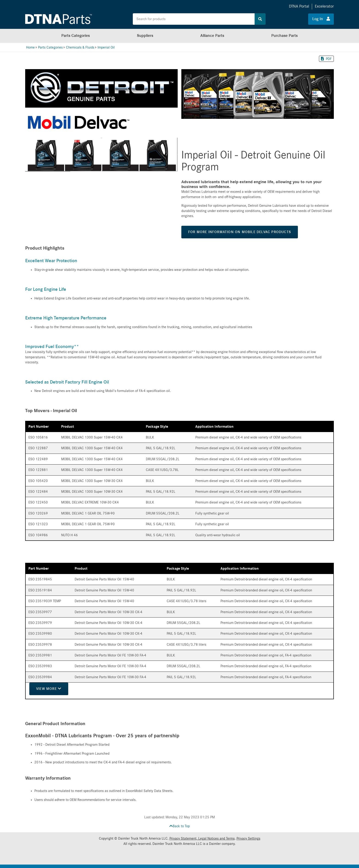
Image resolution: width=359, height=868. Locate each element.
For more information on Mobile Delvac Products (240, 232)
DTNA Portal (299, 6)
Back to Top (180, 826)
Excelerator (324, 6)
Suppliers (145, 36)
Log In (321, 19)
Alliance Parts (212, 36)
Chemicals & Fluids (80, 47)
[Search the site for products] (194, 19)
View (49, 689)
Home (30, 47)
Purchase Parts (284, 36)
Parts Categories (76, 36)
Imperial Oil (106, 47)
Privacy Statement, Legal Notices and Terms (202, 838)
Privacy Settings (248, 838)
